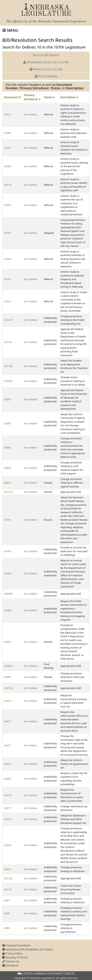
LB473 (8, 701)
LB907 (8, 423)
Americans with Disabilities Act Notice (27, 949)
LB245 (8, 869)
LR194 (8, 259)
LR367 (8, 148)
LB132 (8, 889)
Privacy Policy (12, 953)
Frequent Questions (16, 945)
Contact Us (11, 961)
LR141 (8, 301)
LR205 (8, 205)
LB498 (8, 610)
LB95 (7, 928)
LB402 (8, 779)
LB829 (8, 483)
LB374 (8, 819)
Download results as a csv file (46, 62)
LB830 (8, 468)
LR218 (8, 185)
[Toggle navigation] (10, 30)
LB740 (8, 551)
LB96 (7, 913)
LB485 (8, 677)
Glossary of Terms (15, 957)
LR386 (8, 133)
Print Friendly (46, 76)
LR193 (8, 279)
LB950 (8, 399)
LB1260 (8, 320)
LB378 (8, 795)
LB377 (8, 808)
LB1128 (8, 366)
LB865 (8, 447)
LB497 (8, 642)
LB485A (8, 666)
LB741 (8, 520)
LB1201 (8, 342)
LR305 (8, 166)
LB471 (8, 745)
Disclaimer (11, 965)
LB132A (8, 878)
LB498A (8, 594)
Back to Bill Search (46, 55)
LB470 (8, 764)
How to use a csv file (46, 69)
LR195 (8, 233)
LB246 (8, 845)
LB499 (8, 573)
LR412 (8, 114)
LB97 (7, 900)
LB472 (8, 721)
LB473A (8, 688)
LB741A (8, 492)
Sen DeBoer (31, 114)
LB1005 (8, 381)
